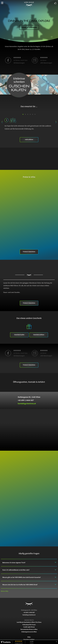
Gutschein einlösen (39, 335)
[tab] (29, 563)
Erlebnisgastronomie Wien (29, 632)
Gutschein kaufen (19, 335)
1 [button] (23, 114)
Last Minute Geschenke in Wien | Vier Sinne (29, 622)
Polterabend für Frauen (29, 625)
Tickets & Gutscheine (29, 27)
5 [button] (33, 114)
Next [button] (56, 121)
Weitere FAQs (5, 591)
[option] (16, 60)
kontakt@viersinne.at (27, 404)
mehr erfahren (29, 139)
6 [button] (35, 114)
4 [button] (30, 114)
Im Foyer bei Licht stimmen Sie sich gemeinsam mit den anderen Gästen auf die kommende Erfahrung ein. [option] (29, 124)
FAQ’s (29, 637)
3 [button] (28, 114)
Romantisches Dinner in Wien (29, 629)
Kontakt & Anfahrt (29, 639)
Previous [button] (2, 121)
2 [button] (25, 114)
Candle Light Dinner (29, 627)
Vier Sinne (29, 4)
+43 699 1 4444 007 (26, 400)
